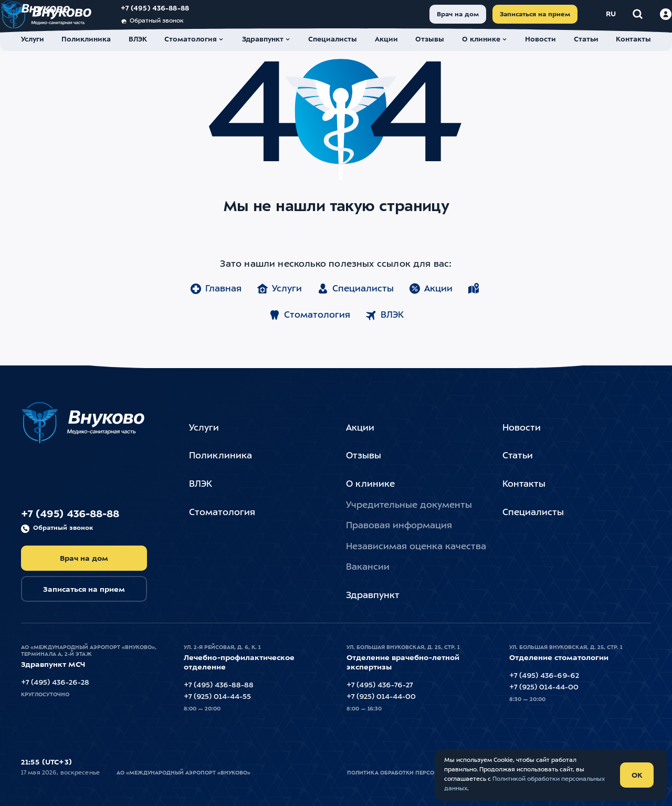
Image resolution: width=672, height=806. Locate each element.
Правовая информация (399, 526)
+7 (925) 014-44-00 (381, 697)
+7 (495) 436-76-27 (380, 685)
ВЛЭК (384, 344)
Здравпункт (373, 596)
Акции (430, 318)
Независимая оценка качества (416, 547)
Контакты (524, 484)
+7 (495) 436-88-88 (176, 15)
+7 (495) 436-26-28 (55, 683)
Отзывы (364, 456)
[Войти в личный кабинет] (645, 20)
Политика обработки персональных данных (418, 773)
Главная (216, 318)
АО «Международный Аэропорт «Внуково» (183, 773)
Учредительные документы (409, 505)
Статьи (518, 456)
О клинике (370, 484)
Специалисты (355, 318)
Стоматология (309, 344)
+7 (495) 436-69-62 (544, 676)
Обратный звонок (173, 28)
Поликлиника (220, 456)
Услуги (279, 318)
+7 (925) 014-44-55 (217, 697)
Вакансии (368, 567)
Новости (522, 428)
